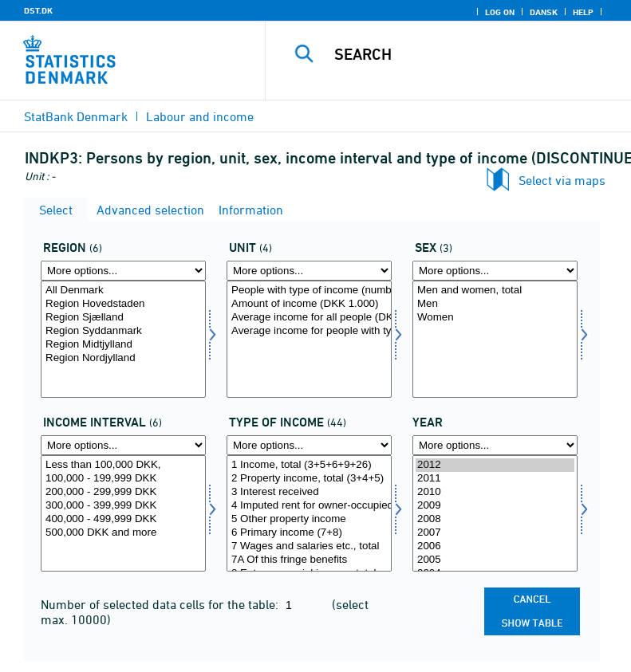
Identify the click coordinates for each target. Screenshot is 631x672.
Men (495, 304)
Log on (500, 12)
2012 (495, 465)
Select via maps (562, 180)
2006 (495, 546)
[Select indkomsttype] (309, 514)
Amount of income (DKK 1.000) (309, 304)
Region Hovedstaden (123, 304)
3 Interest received (309, 492)
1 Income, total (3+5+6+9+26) (309, 465)
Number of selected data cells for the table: (161, 604)
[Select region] (123, 339)
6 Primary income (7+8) (309, 533)
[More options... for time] (495, 445)
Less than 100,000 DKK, (123, 465)
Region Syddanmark (123, 331)
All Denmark (123, 291)
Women (495, 318)
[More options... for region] (123, 271)
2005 (495, 560)
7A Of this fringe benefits (309, 560)
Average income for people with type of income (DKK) (309, 331)
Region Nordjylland (123, 358)
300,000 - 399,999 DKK (123, 506)
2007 (495, 533)
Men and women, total (495, 291)
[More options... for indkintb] (123, 445)
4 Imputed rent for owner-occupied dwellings (309, 506)
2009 (495, 506)
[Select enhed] (309, 339)
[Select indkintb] (123, 514)
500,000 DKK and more (123, 533)
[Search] (472, 54)
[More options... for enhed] (309, 271)
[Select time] (495, 514)
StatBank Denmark (76, 116)
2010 (495, 492)
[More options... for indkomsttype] (309, 445)
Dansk (544, 12)
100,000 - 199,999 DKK (123, 479)
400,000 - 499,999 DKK (123, 519)
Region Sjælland (123, 318)
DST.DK (38, 10)
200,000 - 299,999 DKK (123, 492)
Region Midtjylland (123, 345)
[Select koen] (495, 339)
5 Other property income (309, 519)
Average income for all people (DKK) (309, 318)
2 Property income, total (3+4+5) (309, 479)
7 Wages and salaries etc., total (309, 546)
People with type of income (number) (309, 291)
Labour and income (200, 116)
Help (583, 12)
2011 (495, 479)
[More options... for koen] (495, 271)
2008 (495, 519)
